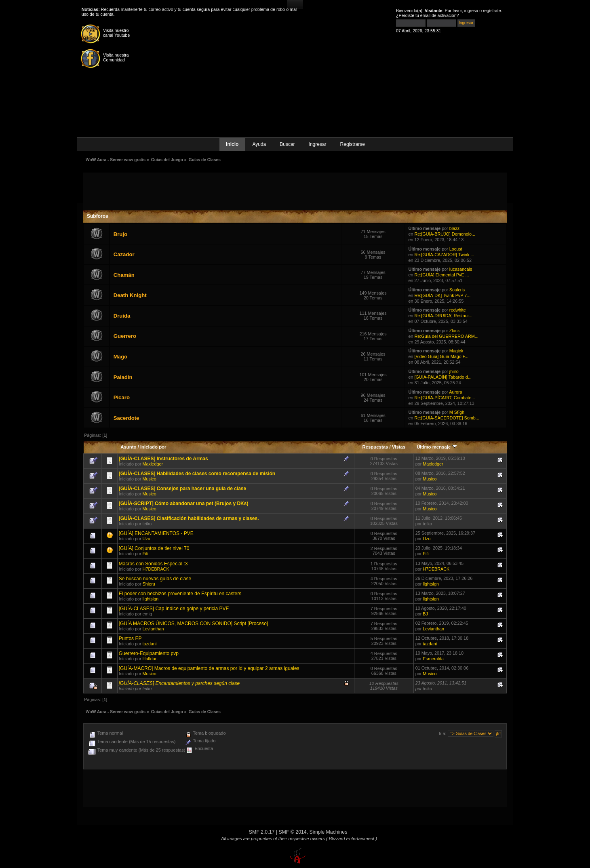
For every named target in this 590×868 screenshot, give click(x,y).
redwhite (458, 310)
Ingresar (318, 144)
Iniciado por (153, 447)
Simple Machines (329, 832)
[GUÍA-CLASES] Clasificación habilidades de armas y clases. (189, 518)
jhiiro (454, 371)
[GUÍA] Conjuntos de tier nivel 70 (154, 548)
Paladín (123, 377)
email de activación (438, 15)
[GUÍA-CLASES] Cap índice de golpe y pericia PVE (174, 609)
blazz (454, 228)
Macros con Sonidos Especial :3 (153, 564)
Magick (456, 351)
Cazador (124, 254)
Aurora (455, 392)
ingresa (471, 11)
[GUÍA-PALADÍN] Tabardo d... (443, 377)
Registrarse (353, 144)
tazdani (150, 644)
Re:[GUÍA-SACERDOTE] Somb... (447, 418)
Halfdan (150, 659)
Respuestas (375, 447)
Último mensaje (437, 447)
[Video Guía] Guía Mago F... (441, 356)
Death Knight (130, 295)
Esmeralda (433, 659)
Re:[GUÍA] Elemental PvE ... (441, 275)
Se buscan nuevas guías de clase (155, 579)
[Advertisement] (295, 191)
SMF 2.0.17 (262, 832)
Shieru (149, 584)
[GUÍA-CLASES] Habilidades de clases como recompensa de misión (197, 474)
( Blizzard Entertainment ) (352, 839)
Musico (150, 479)
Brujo (120, 234)
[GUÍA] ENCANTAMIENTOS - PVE (156, 533)
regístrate (492, 11)
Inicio (232, 144)
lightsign (431, 584)
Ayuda (259, 144)
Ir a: (443, 733)
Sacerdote (126, 418)
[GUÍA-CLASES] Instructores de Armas (163, 459)
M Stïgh (457, 412)
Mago (120, 357)
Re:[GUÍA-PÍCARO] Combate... (445, 398)
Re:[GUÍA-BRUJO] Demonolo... (445, 234)
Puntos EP (130, 638)
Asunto (128, 447)
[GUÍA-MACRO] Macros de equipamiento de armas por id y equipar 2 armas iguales (209, 668)
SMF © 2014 (292, 832)
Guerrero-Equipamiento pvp (149, 653)
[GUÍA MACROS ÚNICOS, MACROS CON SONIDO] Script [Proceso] (193, 624)
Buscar (287, 144)
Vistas (399, 447)
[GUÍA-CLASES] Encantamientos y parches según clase (179, 683)
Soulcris (457, 290)
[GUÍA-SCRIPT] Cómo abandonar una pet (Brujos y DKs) (184, 504)
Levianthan (153, 629)
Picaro (122, 397)
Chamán (124, 275)
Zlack (455, 331)
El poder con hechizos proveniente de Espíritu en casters (180, 594)
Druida (122, 316)
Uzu (146, 539)
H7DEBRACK (156, 569)
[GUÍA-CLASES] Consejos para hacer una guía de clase (182, 489)
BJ (425, 614)
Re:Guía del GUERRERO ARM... (446, 336)
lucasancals (461, 269)
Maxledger (153, 464)
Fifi (145, 554)
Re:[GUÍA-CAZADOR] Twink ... (444, 255)
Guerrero (125, 336)
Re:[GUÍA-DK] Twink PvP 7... (442, 295)
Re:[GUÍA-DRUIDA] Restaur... (443, 316)
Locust (456, 249)
